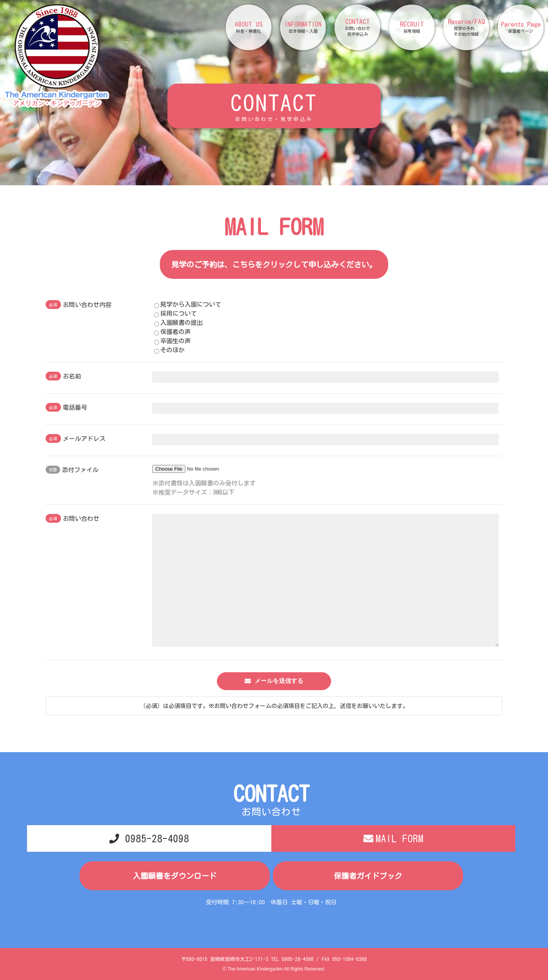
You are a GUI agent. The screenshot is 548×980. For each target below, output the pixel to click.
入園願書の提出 (178, 323)
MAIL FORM (400, 838)
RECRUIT (412, 27)
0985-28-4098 (157, 838)
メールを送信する (279, 681)
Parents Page (521, 27)
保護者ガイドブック (368, 876)
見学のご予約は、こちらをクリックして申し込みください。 (274, 264)
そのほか (169, 350)
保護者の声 (172, 332)
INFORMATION (303, 27)
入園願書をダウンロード (175, 876)
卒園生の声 (172, 341)
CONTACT (357, 28)
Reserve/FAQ (466, 28)
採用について (175, 314)
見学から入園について (188, 305)
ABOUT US (249, 27)
